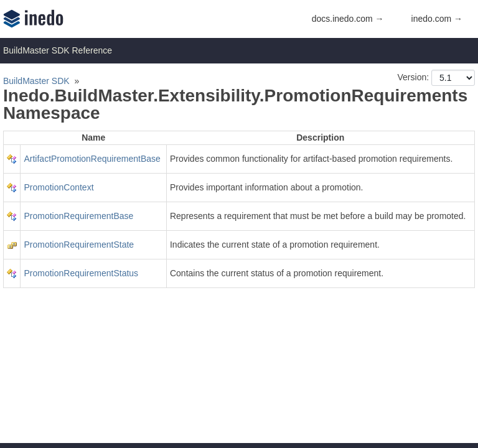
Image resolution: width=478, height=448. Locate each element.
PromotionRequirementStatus (81, 273)
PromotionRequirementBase (78, 216)
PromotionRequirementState (79, 245)
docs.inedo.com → (348, 19)
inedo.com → (437, 19)
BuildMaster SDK (36, 81)
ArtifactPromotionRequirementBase (92, 159)
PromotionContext (59, 187)
